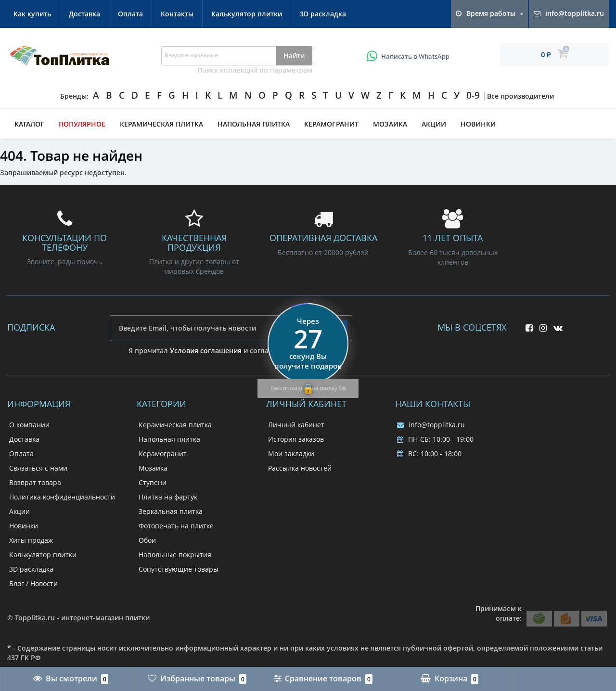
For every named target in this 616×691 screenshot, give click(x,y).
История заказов (296, 439)
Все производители (520, 96)
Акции (434, 124)
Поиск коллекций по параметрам (255, 70)
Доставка (84, 14)
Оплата (130, 14)
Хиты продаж (31, 540)
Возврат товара (35, 482)
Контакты (177, 14)
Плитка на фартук (168, 497)
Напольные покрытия (175, 555)
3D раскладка (323, 14)
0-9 (473, 95)
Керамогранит (331, 124)
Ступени (153, 482)
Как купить (32, 14)
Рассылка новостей (300, 468)
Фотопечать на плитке (176, 526)
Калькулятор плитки (247, 14)
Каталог (29, 124)
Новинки (478, 124)
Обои (147, 540)
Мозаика (390, 124)
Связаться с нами (38, 468)
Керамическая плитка (161, 124)
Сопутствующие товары (179, 569)
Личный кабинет (296, 425)
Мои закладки (291, 454)
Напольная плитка (254, 124)
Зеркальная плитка (171, 511)
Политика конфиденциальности (62, 497)
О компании (29, 425)
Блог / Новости (33, 583)
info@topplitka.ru (431, 425)
